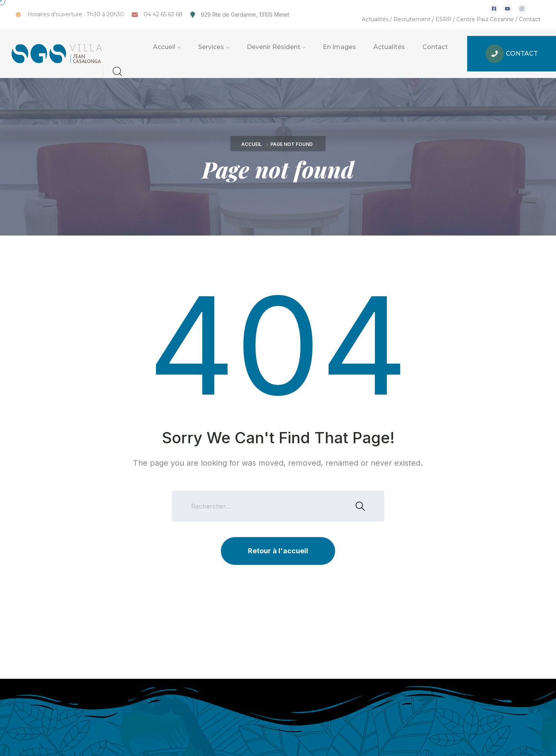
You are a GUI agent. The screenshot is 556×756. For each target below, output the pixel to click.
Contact (530, 19)
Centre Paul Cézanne (485, 19)
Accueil (164, 47)
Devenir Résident (274, 47)
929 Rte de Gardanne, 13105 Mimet (245, 14)
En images (339, 47)
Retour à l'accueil (278, 551)
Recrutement (412, 19)
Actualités (375, 19)
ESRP (443, 19)
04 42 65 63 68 (163, 14)
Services (211, 47)
